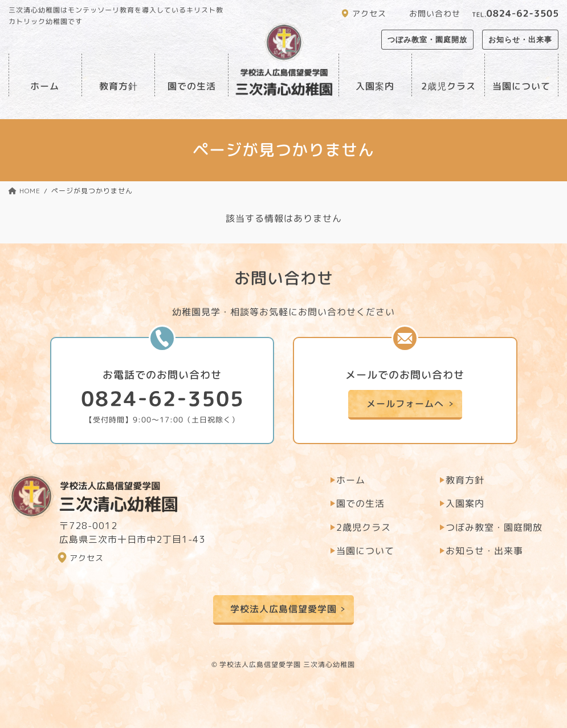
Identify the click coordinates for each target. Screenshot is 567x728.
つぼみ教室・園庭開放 (427, 40)
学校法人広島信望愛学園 (283, 609)
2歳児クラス (448, 86)
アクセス (369, 13)
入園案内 (375, 86)
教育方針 (118, 86)
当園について (521, 86)
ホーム (45, 86)
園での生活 (192, 86)
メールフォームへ (405, 403)
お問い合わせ (435, 13)
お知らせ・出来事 (520, 40)
